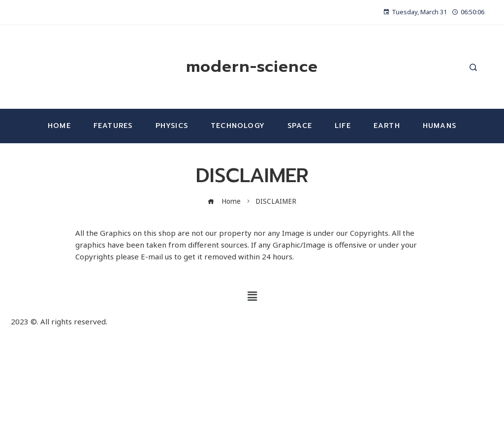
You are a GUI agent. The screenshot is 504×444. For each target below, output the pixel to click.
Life (343, 126)
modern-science (252, 67)
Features (113, 126)
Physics (172, 126)
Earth (387, 126)
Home (59, 126)
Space (300, 126)
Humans (440, 126)
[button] (252, 296)
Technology (238, 126)
